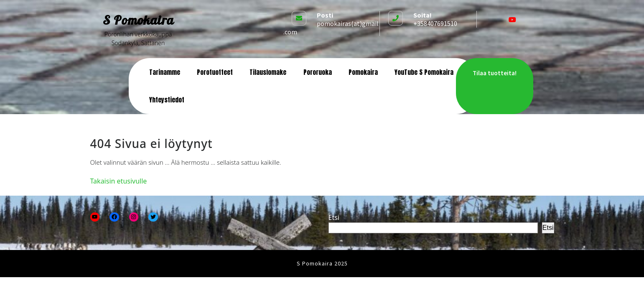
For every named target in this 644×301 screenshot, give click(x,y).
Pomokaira (363, 72)
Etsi (334, 217)
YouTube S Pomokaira (424, 72)
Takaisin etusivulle (119, 181)
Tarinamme (165, 72)
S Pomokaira (138, 20)
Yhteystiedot (167, 100)
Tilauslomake (268, 72)
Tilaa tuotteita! (495, 73)
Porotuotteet (215, 72)
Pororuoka (318, 72)
